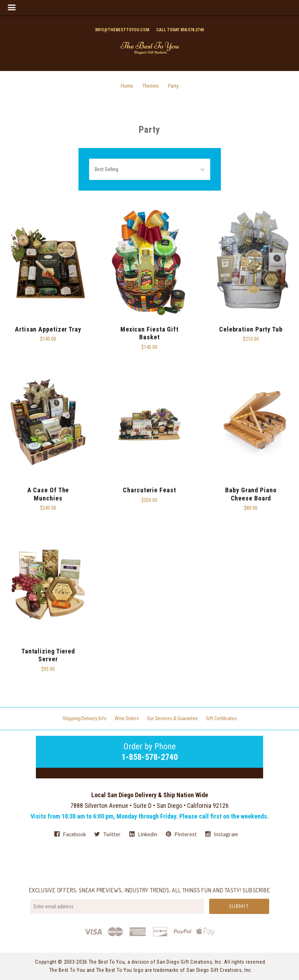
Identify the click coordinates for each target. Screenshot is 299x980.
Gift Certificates (221, 718)
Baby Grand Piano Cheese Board (251, 494)
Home (127, 86)
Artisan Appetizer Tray (48, 329)
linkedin (143, 834)
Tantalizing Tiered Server (48, 655)
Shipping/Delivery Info (85, 718)
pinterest (181, 834)
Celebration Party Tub (251, 329)
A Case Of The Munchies (48, 494)
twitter (108, 834)
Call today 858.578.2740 (180, 30)
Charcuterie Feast (149, 490)
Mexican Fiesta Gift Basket (149, 333)
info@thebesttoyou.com (122, 30)
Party (173, 86)
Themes (151, 86)
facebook (70, 834)
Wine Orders (127, 718)
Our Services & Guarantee (172, 718)
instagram (222, 834)
